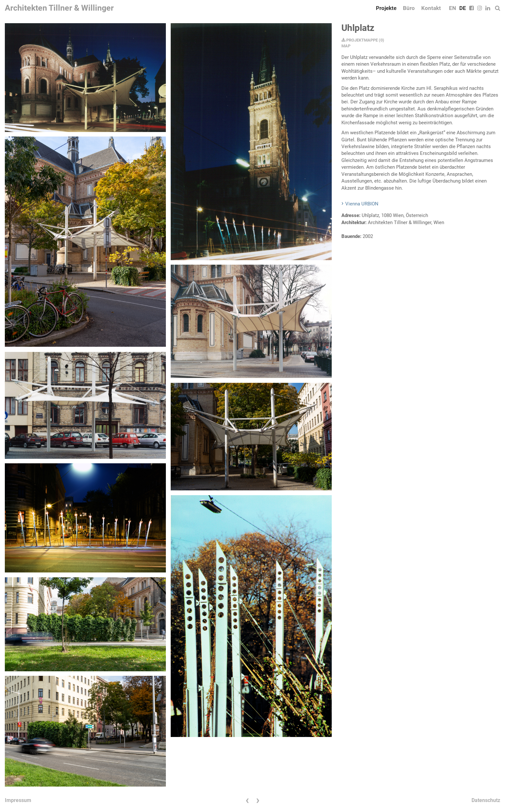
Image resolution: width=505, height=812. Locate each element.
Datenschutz (486, 800)
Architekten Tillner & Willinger (59, 8)
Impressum (18, 800)
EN (453, 8)
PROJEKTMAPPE (360, 40)
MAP (346, 46)
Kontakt (431, 8)
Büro (409, 8)
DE (463, 8)
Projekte (386, 8)
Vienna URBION (362, 204)
